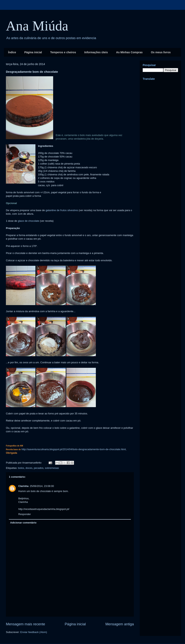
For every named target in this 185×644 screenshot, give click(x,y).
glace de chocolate (29, 221)
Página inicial (33, 52)
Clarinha (23, 486)
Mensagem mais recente (25, 624)
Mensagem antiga (120, 624)
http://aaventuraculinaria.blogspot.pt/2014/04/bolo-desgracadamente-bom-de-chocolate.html (74, 449)
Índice (12, 52)
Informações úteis (96, 52)
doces (29, 468)
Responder (25, 514)
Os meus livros (161, 52)
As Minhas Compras (129, 52)
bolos (21, 468)
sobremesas (52, 468)
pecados (39, 468)
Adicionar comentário (23, 523)
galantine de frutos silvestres (62, 210)
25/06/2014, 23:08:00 (42, 486)
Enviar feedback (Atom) (34, 632)
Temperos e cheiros (63, 52)
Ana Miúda (37, 26)
